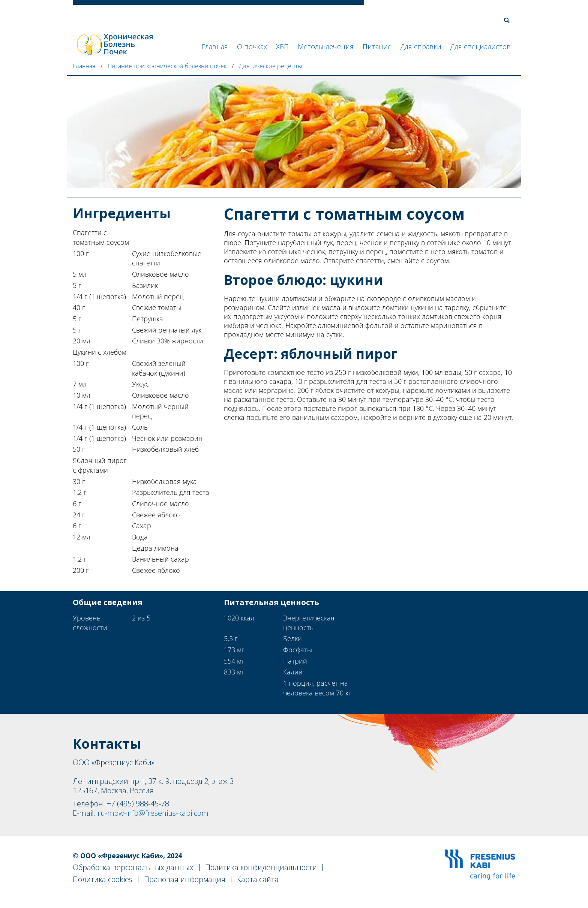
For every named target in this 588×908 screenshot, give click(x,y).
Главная (215, 46)
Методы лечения (326, 46)
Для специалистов (481, 46)
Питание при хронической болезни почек (167, 66)
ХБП (282, 46)
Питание (377, 46)
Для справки (421, 46)
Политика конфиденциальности (261, 867)
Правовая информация (185, 879)
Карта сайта (258, 879)
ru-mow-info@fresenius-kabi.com (153, 813)
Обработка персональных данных (133, 867)
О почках (252, 46)
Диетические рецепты (271, 66)
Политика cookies (103, 879)
